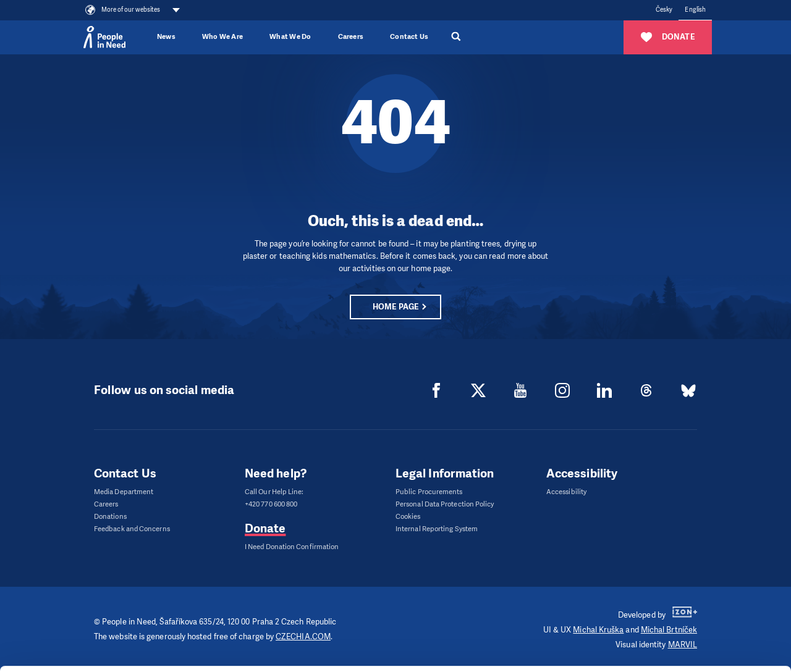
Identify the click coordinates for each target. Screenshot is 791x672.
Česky (664, 10)
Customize (688, 600)
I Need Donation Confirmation (292, 547)
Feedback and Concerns (132, 529)
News (166, 37)
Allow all (688, 569)
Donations (110, 517)
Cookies (408, 517)
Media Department (124, 492)
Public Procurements (429, 492)
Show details (191, 656)
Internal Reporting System (437, 529)
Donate (265, 528)
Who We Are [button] (222, 37)
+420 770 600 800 (271, 504)
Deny (688, 632)
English (695, 10)
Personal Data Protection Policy (445, 504)
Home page (395, 307)
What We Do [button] (290, 37)
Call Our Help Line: (274, 492)
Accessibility (566, 492)
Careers (351, 37)
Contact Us (409, 37)
